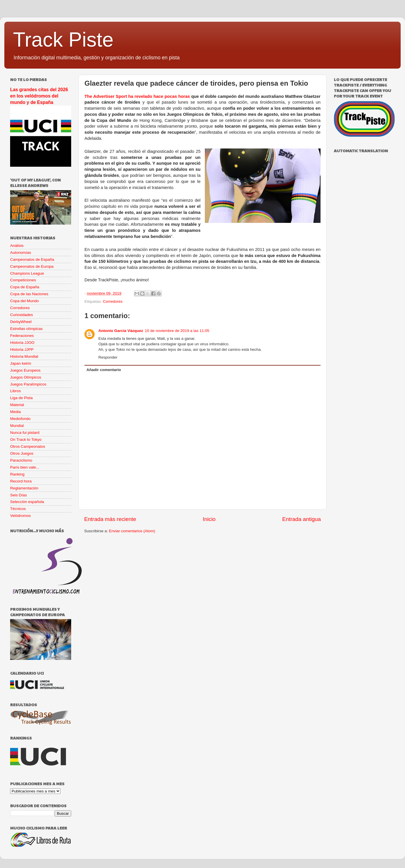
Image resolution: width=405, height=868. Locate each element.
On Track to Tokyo (26, 439)
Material (17, 405)
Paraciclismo (21, 460)
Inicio (209, 519)
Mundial (17, 426)
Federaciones (22, 336)
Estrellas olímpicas (26, 329)
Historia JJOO (22, 343)
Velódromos (20, 516)
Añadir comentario (104, 370)
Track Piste (63, 40)
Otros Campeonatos (28, 446)
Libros (15, 391)
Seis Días (19, 495)
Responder (108, 357)
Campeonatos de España (32, 259)
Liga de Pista (21, 398)
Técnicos (18, 509)
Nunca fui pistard (25, 433)
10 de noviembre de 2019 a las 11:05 (177, 331)
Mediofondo (20, 419)
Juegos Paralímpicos (28, 384)
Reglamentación (24, 488)
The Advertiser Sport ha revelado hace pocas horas (137, 96)
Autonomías (21, 253)
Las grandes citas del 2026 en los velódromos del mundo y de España (39, 96)
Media (15, 412)
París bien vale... (25, 467)
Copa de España (25, 287)
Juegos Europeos (25, 370)
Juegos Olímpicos (26, 377)
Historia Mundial (24, 356)
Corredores (113, 301)
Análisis (17, 246)
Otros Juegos (22, 453)
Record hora (21, 481)
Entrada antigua (302, 519)
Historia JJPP (22, 349)
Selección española (27, 502)
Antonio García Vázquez (121, 331)
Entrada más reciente (110, 519)
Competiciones (23, 280)
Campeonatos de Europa (32, 266)
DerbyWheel (21, 322)
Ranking (17, 474)
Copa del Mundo (24, 301)
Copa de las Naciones (29, 294)
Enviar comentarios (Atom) (132, 531)
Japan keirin (21, 363)
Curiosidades (22, 315)
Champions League (27, 273)
